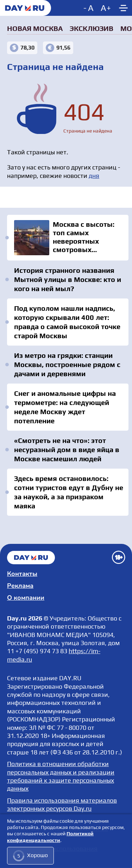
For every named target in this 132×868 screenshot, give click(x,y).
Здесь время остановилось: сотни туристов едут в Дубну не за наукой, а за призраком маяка (69, 492)
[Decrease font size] (89, 8)
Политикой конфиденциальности (50, 837)
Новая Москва (35, 28)
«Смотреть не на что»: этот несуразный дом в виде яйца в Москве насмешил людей (67, 449)
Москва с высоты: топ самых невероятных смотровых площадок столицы (68, 238)
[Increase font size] (106, 8)
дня (94, 176)
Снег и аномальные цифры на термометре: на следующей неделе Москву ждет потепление (65, 407)
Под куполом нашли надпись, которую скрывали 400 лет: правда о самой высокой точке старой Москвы (67, 322)
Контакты (22, 574)
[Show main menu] (123, 8)
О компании (26, 598)
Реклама (20, 586)
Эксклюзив (92, 28)
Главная (31, 558)
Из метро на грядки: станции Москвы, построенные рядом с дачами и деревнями (67, 364)
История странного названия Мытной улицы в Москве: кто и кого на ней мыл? (68, 279)
